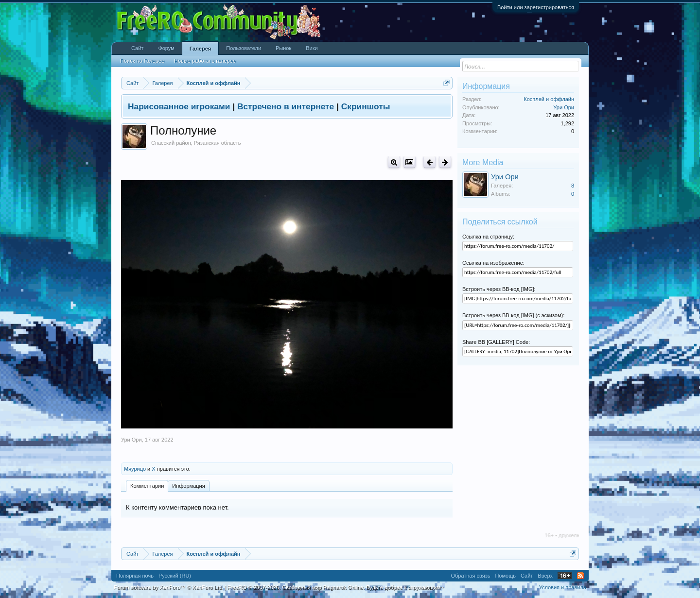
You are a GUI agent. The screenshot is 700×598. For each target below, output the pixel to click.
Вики (312, 48)
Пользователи (244, 48)
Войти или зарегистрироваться (536, 7)
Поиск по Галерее (142, 61)
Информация (188, 486)
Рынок (283, 48)
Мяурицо (135, 469)
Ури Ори (131, 440)
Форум (166, 48)
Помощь (505, 576)
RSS (580, 576)
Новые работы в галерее (205, 61)
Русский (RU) (175, 576)
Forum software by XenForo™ (168, 587)
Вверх (545, 576)
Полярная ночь (135, 576)
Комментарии (147, 486)
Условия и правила (563, 587)
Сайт (137, 48)
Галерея (200, 49)
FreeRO (335, 587)
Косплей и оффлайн (549, 99)
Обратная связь (470, 576)
